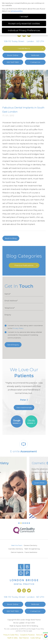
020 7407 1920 (13, 62)
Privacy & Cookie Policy (11, 635)
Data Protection (24, 638)
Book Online (13, 55)
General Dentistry (30, 545)
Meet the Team (17, 545)
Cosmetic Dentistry (16, 549)
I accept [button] (24, 16)
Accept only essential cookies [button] (24, 23)
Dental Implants (17, 552)
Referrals (35, 55)
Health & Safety (12, 638)
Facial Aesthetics (31, 552)
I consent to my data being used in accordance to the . (25, 327)
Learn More (10, 479)
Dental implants (27, 83)
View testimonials (24, 407)
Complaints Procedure (27, 635)
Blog (14, 83)
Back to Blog (11, 238)
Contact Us (35, 62)
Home (6, 83)
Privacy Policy (18, 328)
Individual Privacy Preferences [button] (24, 30)
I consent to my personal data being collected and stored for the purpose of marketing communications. (25, 335)
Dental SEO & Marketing (30, 626)
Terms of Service (23, 631)
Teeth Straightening (32, 549)
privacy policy (17, 11)
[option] (24, 385)
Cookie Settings (36, 638)
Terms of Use (40, 635)
